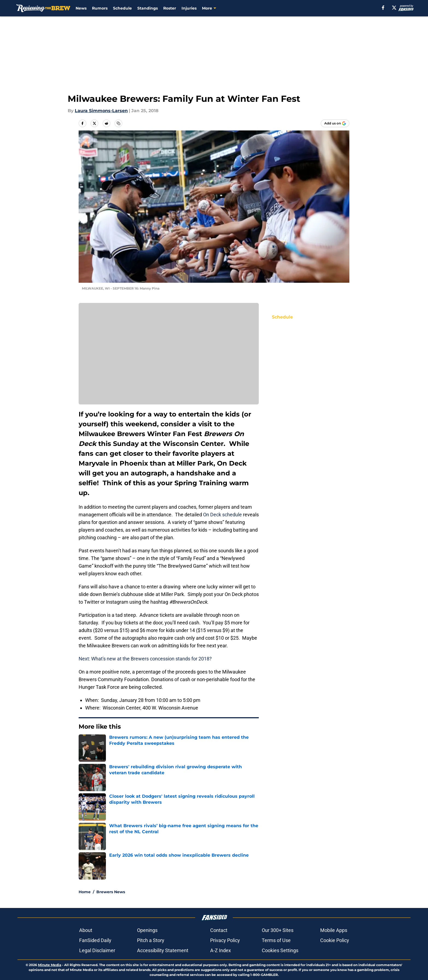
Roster (170, 8)
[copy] (118, 123)
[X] (394, 8)
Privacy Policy (225, 940)
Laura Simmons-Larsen (101, 111)
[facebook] (383, 8)
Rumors (100, 8)
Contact (219, 930)
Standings (148, 8)
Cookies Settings (280, 950)
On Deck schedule (222, 515)
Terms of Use (276, 940)
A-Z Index (221, 950)
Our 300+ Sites (278, 930)
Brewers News (111, 892)
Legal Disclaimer (97, 950)
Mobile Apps (334, 930)
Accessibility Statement (163, 950)
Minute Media (50, 965)
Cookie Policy (335, 940)
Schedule (122, 8)
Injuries (189, 8)
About (86, 930)
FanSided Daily (95, 940)
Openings (147, 930)
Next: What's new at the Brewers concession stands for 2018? (145, 659)
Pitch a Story (151, 940)
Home (85, 892)
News (81, 8)
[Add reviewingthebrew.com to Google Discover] (335, 123)
